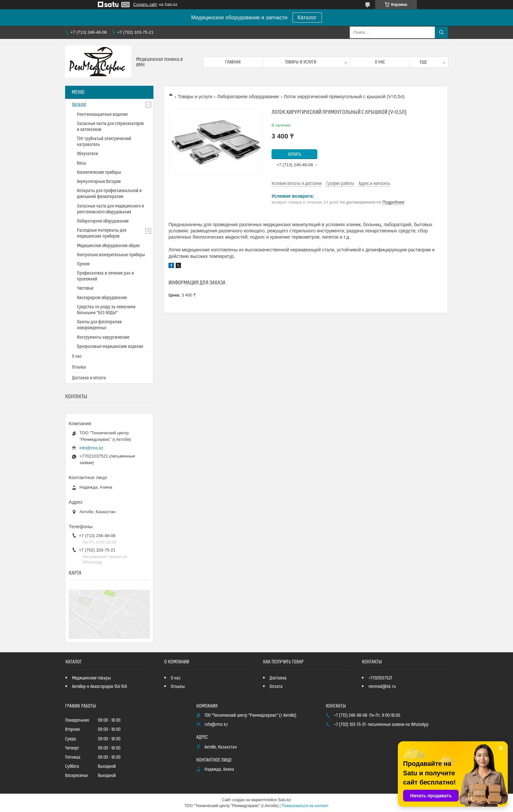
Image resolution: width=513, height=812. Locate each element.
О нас (380, 62)
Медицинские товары (91, 678)
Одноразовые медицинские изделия (110, 347)
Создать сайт (145, 5)
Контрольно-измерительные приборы (111, 255)
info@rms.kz (91, 448)
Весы (81, 163)
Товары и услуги (301, 62)
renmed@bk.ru (382, 687)
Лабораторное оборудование (248, 97)
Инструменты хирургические (103, 337)
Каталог (307, 18)
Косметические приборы (99, 172)
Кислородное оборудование (102, 298)
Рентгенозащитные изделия (102, 115)
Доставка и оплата (89, 378)
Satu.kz (284, 800)
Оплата (276, 687)
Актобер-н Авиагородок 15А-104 (99, 687)
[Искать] (441, 32)
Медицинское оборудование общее (108, 246)
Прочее (83, 264)
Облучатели (87, 154)
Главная (233, 62)
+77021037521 (380, 678)
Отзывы (79, 367)
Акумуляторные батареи (99, 182)
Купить (295, 154)
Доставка (278, 678)
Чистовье (85, 288)
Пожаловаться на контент (305, 806)
